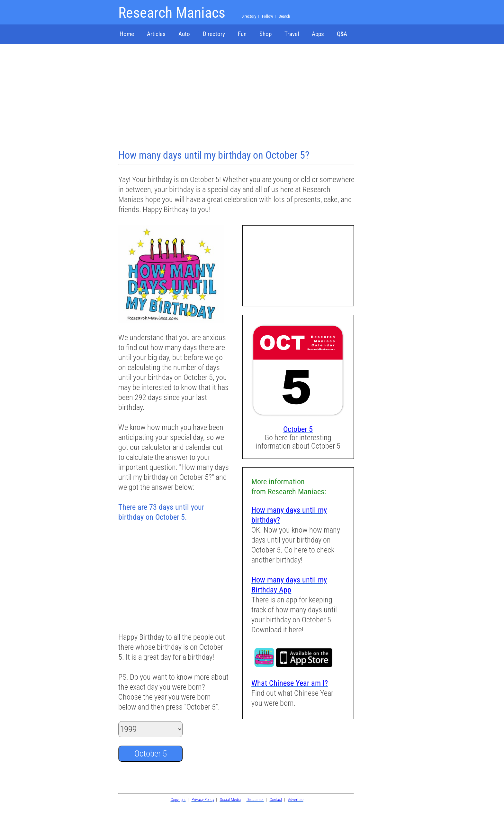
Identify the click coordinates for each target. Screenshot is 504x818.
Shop (265, 34)
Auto (184, 34)
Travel (292, 34)
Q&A (342, 34)
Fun (242, 34)
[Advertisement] (237, 98)
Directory (214, 34)
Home (127, 34)
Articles (156, 34)
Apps (318, 34)
